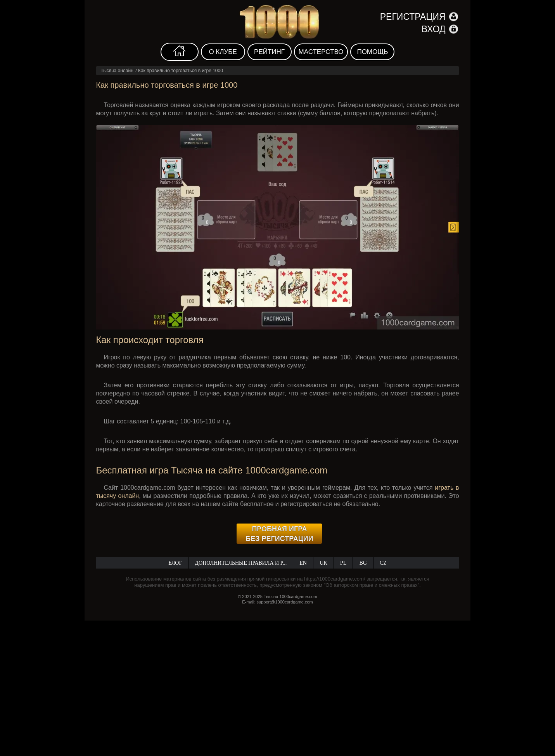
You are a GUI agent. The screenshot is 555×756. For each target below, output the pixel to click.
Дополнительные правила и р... (241, 563)
